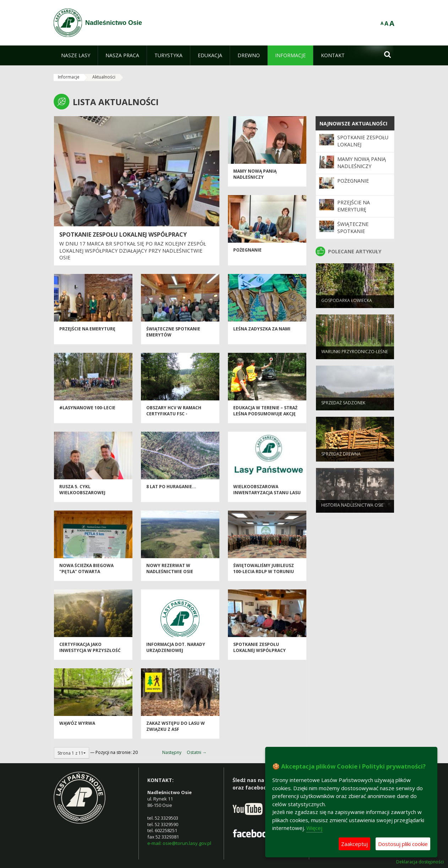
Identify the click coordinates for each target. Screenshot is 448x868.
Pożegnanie (247, 254)
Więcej (314, 828)
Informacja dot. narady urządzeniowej (176, 651)
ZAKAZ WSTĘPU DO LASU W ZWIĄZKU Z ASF (176, 730)
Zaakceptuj (354, 844)
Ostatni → (197, 752)
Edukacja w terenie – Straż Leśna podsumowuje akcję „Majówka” (265, 417)
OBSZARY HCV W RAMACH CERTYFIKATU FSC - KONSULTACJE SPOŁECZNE (175, 417)
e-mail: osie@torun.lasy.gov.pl (179, 843)
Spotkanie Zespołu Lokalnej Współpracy (123, 234)
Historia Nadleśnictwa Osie (352, 508)
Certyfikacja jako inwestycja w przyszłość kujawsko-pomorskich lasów (90, 657)
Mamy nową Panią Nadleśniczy (255, 178)
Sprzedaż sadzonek (343, 406)
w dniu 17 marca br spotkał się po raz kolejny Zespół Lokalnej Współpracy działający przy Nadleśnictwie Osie (133, 250)
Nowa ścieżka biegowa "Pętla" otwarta (86, 572)
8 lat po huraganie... (171, 490)
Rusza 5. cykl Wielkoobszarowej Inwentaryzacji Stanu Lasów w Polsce (86, 499)
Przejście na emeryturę (87, 332)
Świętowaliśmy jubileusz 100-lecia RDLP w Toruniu (264, 572)
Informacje (69, 77)
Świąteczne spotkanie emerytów (353, 231)
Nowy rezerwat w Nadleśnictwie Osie (170, 572)
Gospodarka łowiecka (347, 304)
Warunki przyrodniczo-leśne (355, 355)
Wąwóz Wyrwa (77, 727)
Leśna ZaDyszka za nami (262, 332)
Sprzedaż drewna (341, 457)
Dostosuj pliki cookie (403, 844)
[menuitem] (76, 55)
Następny (172, 752)
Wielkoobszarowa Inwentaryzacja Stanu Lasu (267, 493)
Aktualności (104, 77)
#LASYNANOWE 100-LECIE (87, 411)
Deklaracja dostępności (420, 862)
